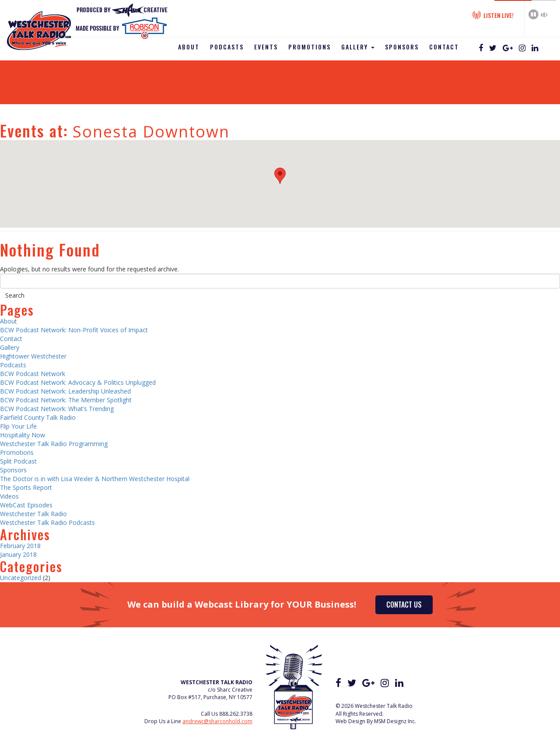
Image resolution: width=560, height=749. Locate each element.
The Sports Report (26, 487)
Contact (444, 47)
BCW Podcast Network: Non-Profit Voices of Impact (74, 330)
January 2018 (18, 554)
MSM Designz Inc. (395, 721)
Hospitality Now (23, 435)
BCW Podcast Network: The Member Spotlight (66, 400)
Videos (9, 496)
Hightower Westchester (33, 356)
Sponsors (402, 47)
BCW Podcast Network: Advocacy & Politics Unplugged (78, 382)
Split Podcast (18, 461)
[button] (280, 176)
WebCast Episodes (26, 505)
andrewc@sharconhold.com (217, 721)
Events (266, 47)
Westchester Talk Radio (33, 514)
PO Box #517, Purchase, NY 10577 (210, 697)
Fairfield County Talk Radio (38, 417)
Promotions (310, 47)
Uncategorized (21, 578)
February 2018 (20, 546)
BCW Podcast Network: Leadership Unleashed (65, 391)
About (189, 47)
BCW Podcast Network (33, 374)
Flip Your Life (18, 426)
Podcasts (227, 47)
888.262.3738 (236, 714)
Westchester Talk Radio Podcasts (47, 522)
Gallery (358, 47)
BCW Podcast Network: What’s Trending (57, 409)
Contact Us (404, 605)
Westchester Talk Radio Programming (54, 444)
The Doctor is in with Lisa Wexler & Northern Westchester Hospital (95, 479)
